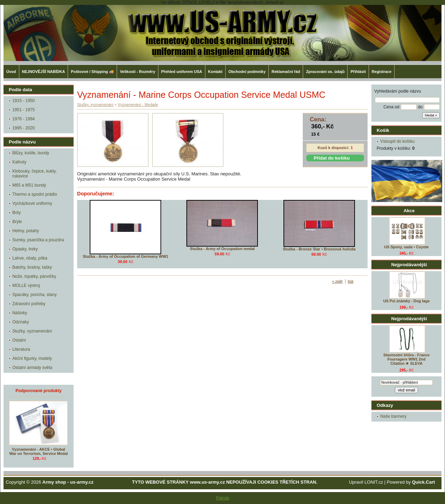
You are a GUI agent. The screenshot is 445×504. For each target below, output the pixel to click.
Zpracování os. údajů (325, 72)
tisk (351, 281)
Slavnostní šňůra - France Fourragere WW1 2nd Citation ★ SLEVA (406, 359)
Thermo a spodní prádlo (35, 194)
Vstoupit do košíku (397, 141)
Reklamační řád (286, 72)
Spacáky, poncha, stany (35, 295)
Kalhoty (19, 162)
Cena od (391, 107)
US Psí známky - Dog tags (407, 301)
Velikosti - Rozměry (138, 72)
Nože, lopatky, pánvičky (34, 276)
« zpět (337, 281)
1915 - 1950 (23, 101)
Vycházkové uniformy (32, 203)
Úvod (11, 72)
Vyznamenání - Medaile (138, 105)
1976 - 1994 (23, 119)
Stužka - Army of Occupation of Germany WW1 (125, 256)
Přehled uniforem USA (182, 72)
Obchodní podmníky (247, 72)
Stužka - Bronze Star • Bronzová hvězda (319, 249)
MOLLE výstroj (26, 285)
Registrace (382, 72)
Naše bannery (393, 416)
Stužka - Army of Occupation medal (222, 249)
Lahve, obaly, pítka (30, 258)
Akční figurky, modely (32, 358)
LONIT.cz (374, 482)
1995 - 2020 (23, 128)
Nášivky (20, 313)
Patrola (222, 498)
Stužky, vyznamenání (32, 331)
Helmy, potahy (26, 231)
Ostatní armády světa (32, 368)
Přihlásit (358, 72)
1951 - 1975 (23, 110)
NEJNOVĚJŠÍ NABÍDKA (44, 72)
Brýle (17, 222)
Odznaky (20, 322)
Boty (16, 213)
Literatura (21, 349)
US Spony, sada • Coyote (406, 247)
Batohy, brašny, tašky (32, 267)
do (420, 107)
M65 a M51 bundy (29, 185)
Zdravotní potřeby (29, 304)
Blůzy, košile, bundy (31, 153)
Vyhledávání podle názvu (398, 91)
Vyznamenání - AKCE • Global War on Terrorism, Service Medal (39, 451)
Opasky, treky (25, 249)
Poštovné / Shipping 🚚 (92, 72)
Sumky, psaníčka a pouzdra (38, 240)
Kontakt (215, 72)
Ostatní (19, 340)
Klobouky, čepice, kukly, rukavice (34, 174)
